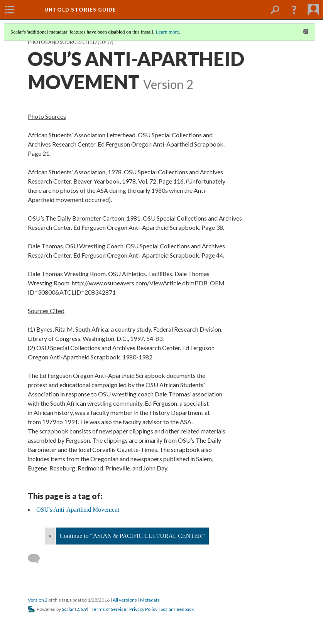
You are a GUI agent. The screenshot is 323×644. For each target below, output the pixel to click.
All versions (125, 600)
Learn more (167, 32)
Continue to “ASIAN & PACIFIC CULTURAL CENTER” (132, 536)
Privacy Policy (143, 609)
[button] (294, 10)
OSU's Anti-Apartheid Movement (78, 510)
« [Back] (50, 536)
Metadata (150, 600)
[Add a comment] (37, 559)
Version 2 (38, 600)
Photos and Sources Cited (62, 42)
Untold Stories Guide (80, 10)
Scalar (68, 609)
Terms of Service (109, 609)
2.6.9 (82, 609)
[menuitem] (10, 10)
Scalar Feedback (177, 609)
